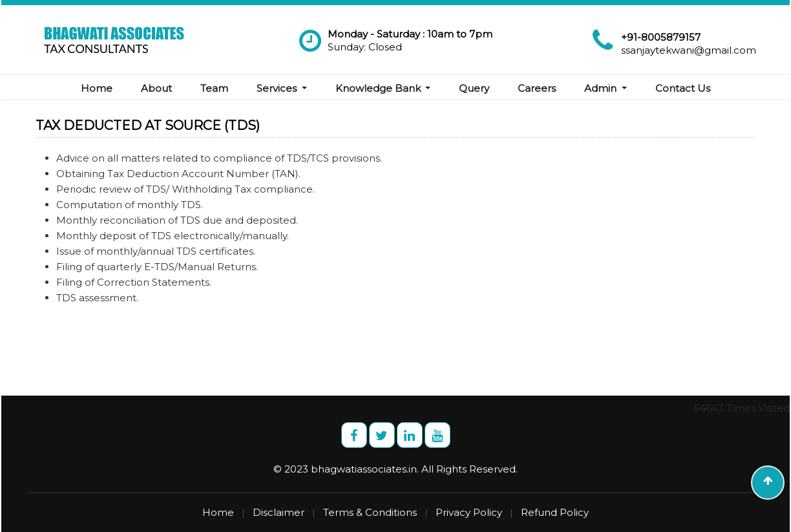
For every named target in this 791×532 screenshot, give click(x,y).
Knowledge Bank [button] (379, 88)
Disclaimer (279, 512)
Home (97, 88)
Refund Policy (555, 512)
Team (214, 88)
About (156, 88)
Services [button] (278, 88)
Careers (537, 88)
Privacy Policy (469, 512)
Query (474, 88)
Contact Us (683, 88)
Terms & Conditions (370, 512)
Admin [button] (602, 88)
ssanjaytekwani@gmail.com (689, 50)
